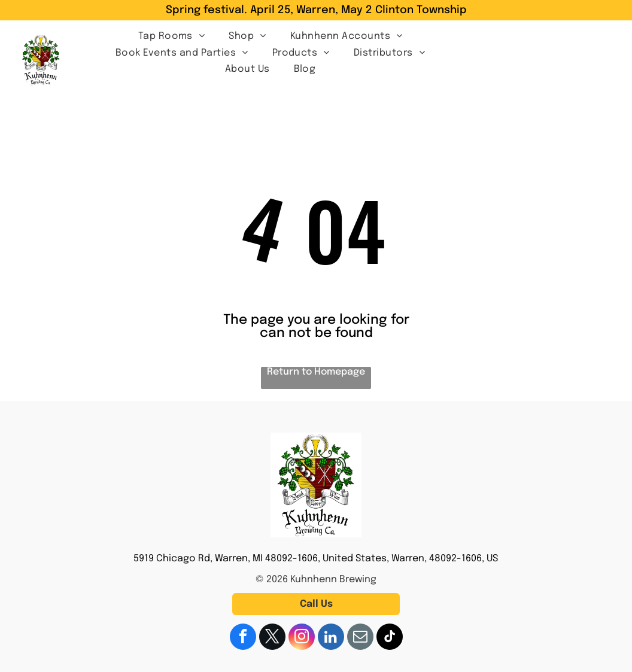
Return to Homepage (316, 372)
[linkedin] (331, 638)
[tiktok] (390, 638)
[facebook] (243, 638)
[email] (360, 638)
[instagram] (302, 638)
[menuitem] (172, 35)
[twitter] (272, 638)
